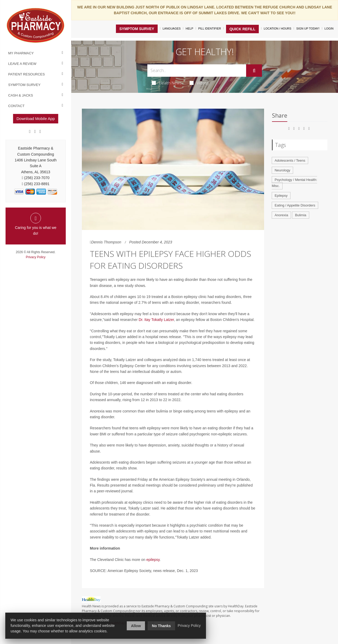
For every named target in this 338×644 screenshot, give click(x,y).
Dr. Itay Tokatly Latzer (156, 320)
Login (329, 28)
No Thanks (161, 626)
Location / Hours (278, 28)
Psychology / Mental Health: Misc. (294, 183)
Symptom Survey (24, 85)
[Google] (35, 132)
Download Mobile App (36, 119)
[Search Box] (197, 71)
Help (189, 28)
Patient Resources (27, 74)
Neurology (282, 170)
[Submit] (254, 71)
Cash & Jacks (21, 95)
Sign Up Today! (308, 28)
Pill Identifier (210, 28)
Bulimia (301, 215)
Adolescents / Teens (290, 160)
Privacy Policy (36, 257)
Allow (136, 626)
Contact (16, 106)
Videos (199, 83)
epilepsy (153, 560)
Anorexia (281, 215)
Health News (167, 83)
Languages (172, 28)
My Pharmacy (21, 53)
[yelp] (40, 132)
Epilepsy (281, 196)
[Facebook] (30, 132)
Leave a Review (22, 64)
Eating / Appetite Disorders (295, 205)
